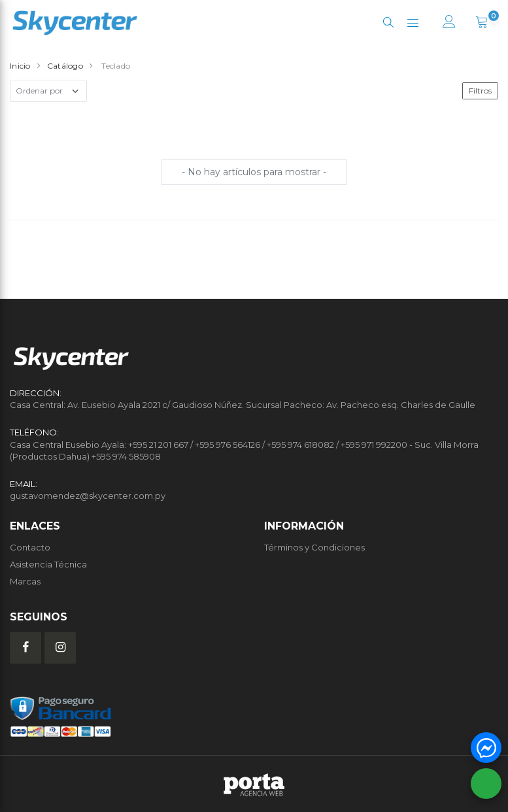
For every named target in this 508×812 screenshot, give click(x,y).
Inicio (20, 66)
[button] (388, 23)
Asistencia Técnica (48, 564)
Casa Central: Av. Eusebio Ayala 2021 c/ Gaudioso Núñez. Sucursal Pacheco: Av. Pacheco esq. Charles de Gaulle (243, 405)
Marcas (25, 581)
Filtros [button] (480, 91)
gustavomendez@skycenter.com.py (88, 496)
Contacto (30, 547)
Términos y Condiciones (314, 547)
